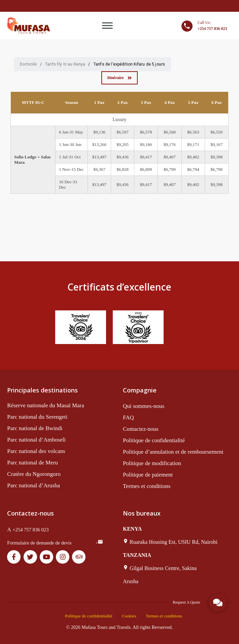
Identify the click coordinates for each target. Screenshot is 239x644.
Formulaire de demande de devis (39, 543)
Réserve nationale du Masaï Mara (45, 405)
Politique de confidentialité (154, 440)
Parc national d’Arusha (33, 485)
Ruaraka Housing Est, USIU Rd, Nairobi (174, 542)
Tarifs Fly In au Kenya (65, 64)
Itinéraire (119, 78)
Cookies (129, 616)
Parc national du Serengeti (37, 417)
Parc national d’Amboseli (36, 440)
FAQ (128, 418)
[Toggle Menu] (107, 25)
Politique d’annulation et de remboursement (173, 452)
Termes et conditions (147, 486)
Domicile (28, 64)
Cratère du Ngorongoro (34, 474)
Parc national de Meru (32, 463)
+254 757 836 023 (30, 530)
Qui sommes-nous (144, 406)
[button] (218, 602)
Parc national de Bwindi (35, 428)
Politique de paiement (148, 475)
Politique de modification (152, 463)
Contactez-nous (141, 429)
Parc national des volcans (36, 451)
